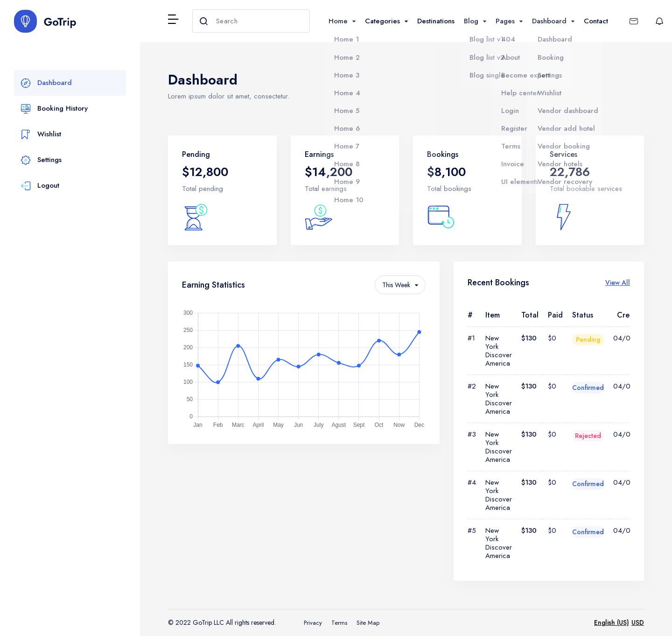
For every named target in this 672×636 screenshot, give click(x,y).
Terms (339, 623)
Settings (41, 160)
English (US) (612, 622)
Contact (596, 21)
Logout (40, 186)
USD (638, 622)
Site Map (368, 623)
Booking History (54, 109)
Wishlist (41, 134)
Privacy (313, 623)
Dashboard (46, 83)
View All (618, 283)
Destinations (436, 21)
